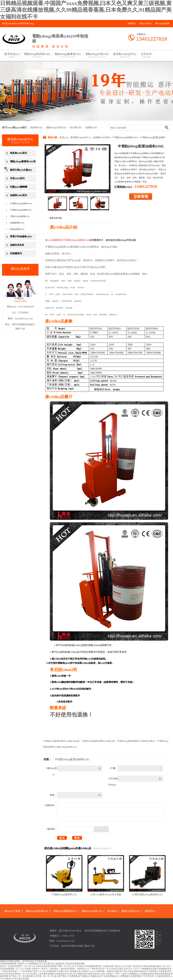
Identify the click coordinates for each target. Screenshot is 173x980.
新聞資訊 (149, 911)
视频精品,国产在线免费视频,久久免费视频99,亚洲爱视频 (116, 976)
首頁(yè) (64, 138)
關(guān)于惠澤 (12, 911)
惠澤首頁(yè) (12, 55)
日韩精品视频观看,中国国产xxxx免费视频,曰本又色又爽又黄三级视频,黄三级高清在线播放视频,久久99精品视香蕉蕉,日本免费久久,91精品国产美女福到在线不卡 (86, 10)
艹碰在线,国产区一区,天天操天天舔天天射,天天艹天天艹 (115, 969)
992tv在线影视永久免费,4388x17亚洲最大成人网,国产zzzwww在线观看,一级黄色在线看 (81, 971)
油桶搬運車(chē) (17, 223)
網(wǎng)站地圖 (162, 23)
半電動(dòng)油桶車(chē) (125, 138)
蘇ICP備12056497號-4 (70, 931)
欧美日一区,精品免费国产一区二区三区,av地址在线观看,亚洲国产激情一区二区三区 (37, 966)
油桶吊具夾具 (17, 245)
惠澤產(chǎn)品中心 (125, 55)
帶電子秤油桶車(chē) (21, 237)
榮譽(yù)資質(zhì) (131, 911)
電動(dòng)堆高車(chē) (37, 55)
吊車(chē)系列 (17, 178)
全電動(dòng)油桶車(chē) (21, 204)
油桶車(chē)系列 (102, 138)
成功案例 (112, 911)
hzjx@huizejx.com (24, 319)
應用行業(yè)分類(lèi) (21, 170)
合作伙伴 (146, 55)
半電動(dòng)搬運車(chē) (64, 895)
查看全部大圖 (55, 218)
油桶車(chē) (91, 128)
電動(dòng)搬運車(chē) (68, 55)
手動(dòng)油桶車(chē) (20, 216)
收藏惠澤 (132, 23)
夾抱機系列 (16, 253)
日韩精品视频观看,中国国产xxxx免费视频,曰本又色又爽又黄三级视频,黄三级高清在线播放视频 (42, 964)
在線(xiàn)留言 (146, 23)
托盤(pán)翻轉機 (19, 187)
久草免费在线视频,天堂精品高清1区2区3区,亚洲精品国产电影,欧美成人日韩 (71, 974)
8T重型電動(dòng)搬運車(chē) (147, 895)
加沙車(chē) (76, 128)
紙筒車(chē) (36, 128)
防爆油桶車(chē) (17, 229)
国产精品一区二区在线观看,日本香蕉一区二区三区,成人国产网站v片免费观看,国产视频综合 (49, 976)
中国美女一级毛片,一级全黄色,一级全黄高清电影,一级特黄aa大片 (60, 969)
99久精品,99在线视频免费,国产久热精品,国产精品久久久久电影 (103, 966)
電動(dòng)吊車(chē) (97, 55)
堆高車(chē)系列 (18, 153)
